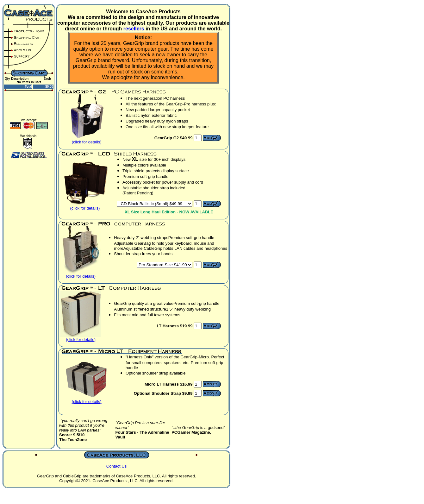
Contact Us (116, 466)
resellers (134, 29)
